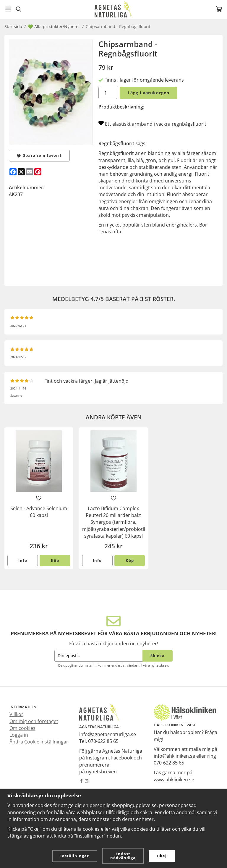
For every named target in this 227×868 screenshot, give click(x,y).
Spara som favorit (39, 155)
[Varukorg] (219, 9)
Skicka (158, 656)
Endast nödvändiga (123, 856)
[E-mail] (30, 172)
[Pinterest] (38, 172)
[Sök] (18, 9)
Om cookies (22, 728)
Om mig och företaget (34, 721)
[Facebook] (13, 172)
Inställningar (75, 856)
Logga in (19, 735)
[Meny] (8, 9)
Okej (162, 856)
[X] (21, 172)
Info (23, 560)
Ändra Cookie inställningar (39, 742)
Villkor (16, 714)
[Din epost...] (98, 656)
